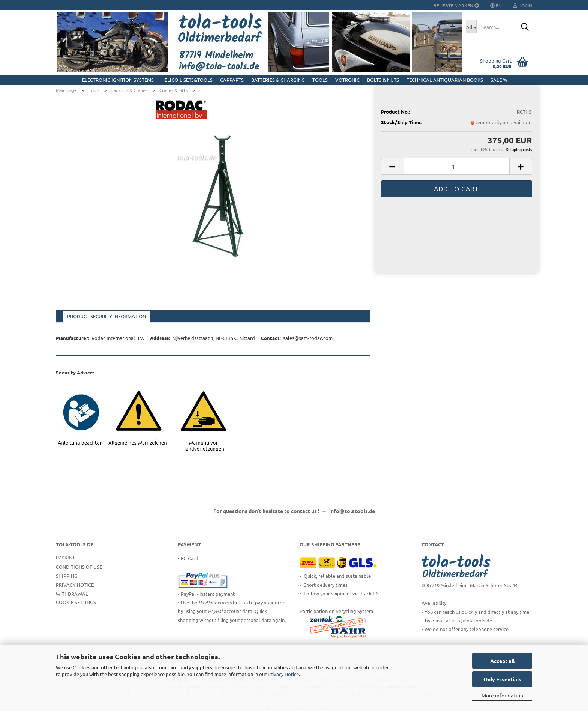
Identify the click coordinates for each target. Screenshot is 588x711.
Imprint (65, 557)
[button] (392, 166)
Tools (320, 80)
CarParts (232, 80)
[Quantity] (457, 166)
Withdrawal (72, 594)
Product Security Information (106, 316)
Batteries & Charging (278, 80)
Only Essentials (502, 679)
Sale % (499, 80)
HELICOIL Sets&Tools (187, 80)
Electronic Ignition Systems (118, 80)
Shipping (67, 576)
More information (502, 695)
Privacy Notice (283, 674)
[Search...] (471, 27)
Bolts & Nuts (383, 80)
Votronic (347, 80)
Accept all (502, 661)
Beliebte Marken (456, 5)
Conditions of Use (79, 567)
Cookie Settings (76, 602)
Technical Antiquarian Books (445, 80)
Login (523, 5)
